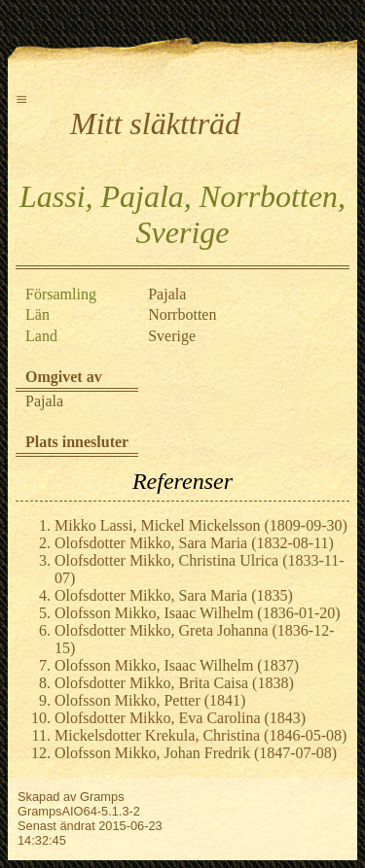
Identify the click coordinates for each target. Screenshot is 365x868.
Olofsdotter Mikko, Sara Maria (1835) (174, 595)
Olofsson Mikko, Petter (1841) (150, 700)
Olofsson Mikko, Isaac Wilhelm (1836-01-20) (198, 613)
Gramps (102, 797)
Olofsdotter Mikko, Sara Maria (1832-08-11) (194, 543)
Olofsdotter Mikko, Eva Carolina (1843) (180, 718)
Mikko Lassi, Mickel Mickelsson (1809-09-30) (201, 525)
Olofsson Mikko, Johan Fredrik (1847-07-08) (196, 753)
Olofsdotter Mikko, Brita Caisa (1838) (174, 683)
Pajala (44, 401)
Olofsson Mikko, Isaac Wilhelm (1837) (177, 665)
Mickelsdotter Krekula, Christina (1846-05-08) (201, 735)
